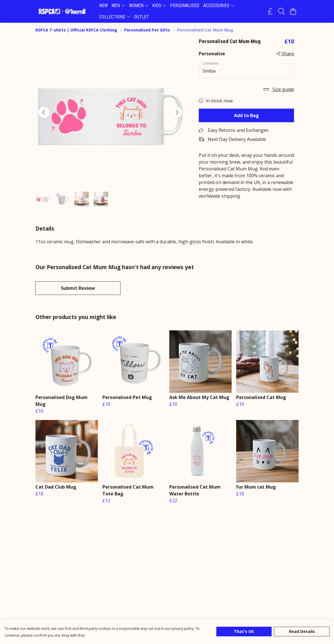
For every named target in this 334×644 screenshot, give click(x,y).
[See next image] (177, 112)
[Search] (282, 11)
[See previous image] (44, 112)
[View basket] (293, 11)
